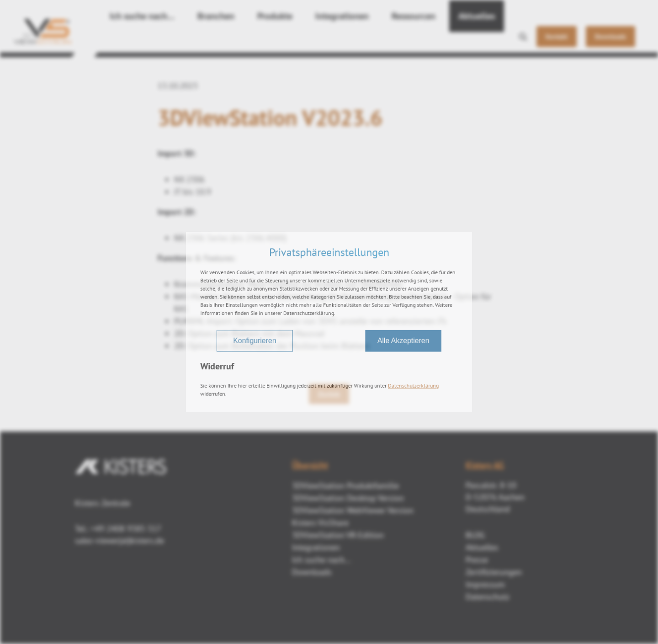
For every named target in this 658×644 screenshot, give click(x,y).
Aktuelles (430, 41)
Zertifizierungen (494, 572)
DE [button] (590, 10)
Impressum (485, 584)
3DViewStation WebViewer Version (353, 510)
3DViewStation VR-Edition (338, 535)
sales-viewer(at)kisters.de (119, 540)
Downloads (312, 572)
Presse (477, 560)
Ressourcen (374, 41)
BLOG (475, 535)
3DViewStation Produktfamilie (345, 486)
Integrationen (312, 41)
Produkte (252, 41)
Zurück (329, 394)
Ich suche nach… (136, 41)
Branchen (200, 41)
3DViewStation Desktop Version (348, 498)
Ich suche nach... (321, 560)
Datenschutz (488, 597)
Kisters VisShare (320, 523)
